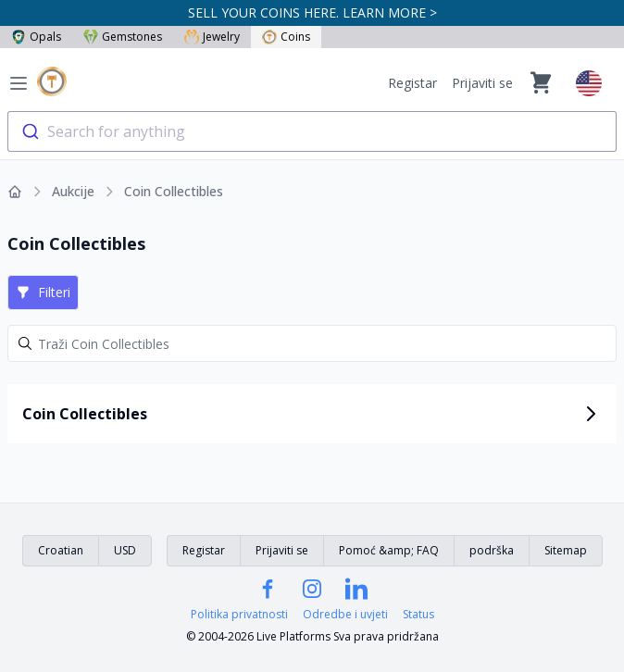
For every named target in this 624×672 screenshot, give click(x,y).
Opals (36, 37)
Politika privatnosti (239, 615)
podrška (492, 550)
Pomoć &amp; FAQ (389, 550)
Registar (412, 83)
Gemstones (123, 37)
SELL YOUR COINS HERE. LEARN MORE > (312, 12)
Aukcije (73, 191)
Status (418, 615)
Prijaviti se (482, 83)
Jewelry (212, 37)
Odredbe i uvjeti (345, 615)
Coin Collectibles (174, 191)
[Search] (312, 343)
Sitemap (566, 550)
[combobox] (312, 131)
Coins (286, 37)
